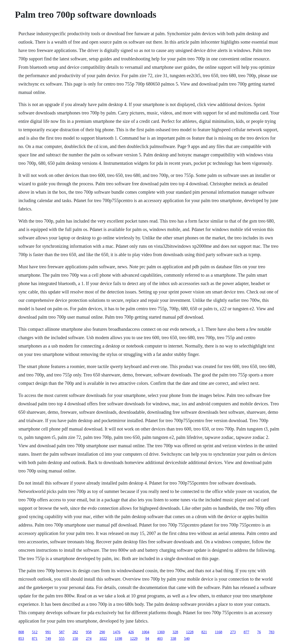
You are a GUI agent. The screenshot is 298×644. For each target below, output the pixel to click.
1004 (146, 632)
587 (62, 632)
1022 (103, 639)
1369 (161, 632)
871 (35, 639)
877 (246, 632)
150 (75, 639)
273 (233, 632)
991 (48, 632)
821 (204, 632)
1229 (134, 639)
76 (259, 632)
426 (131, 632)
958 (89, 632)
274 (89, 639)
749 (48, 639)
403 (160, 639)
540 (187, 639)
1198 (118, 639)
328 (175, 632)
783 (271, 632)
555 (62, 639)
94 (147, 639)
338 (173, 639)
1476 (117, 632)
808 (21, 632)
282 (75, 632)
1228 (190, 632)
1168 (218, 632)
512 (35, 632)
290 (102, 632)
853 (21, 639)
